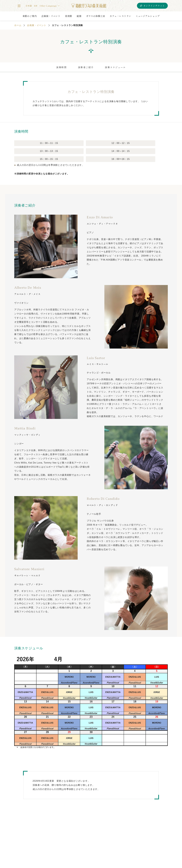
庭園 (79, 16)
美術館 (69, 16)
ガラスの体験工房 (96, 16)
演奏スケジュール (115, 67)
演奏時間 (61, 67)
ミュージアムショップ (148, 16)
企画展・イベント (51, 16)
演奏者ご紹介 (86, 67)
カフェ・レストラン (120, 16)
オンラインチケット (154, 6)
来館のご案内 (30, 16)
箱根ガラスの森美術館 (89, 6)
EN (36, 6)
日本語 (29, 6)
